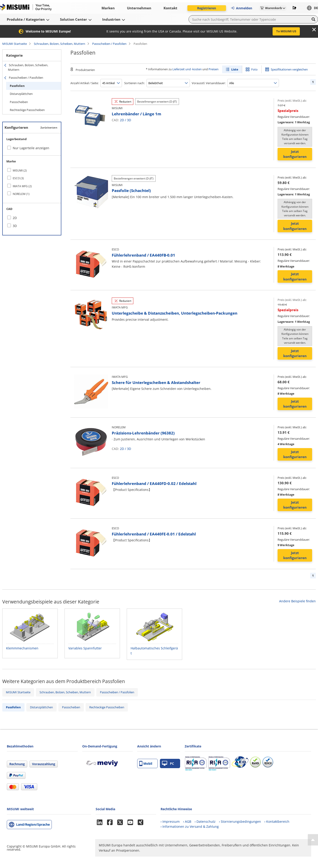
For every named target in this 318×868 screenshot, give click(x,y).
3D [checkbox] (15, 226)
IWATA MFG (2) (22, 186)
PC (168, 763)
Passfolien (17, 86)
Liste (235, 69)
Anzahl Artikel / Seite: (84, 83)
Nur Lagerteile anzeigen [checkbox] (31, 148)
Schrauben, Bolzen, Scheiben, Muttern (60, 44)
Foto (254, 69)
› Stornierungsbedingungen (240, 821)
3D (129, 120)
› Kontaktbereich (277, 821)
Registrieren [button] (207, 8)
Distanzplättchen (21, 94)
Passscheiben (19, 102)
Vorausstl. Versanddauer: (209, 83)
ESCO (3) (18, 178)
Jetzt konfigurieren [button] (295, 154)
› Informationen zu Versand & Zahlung (190, 826)
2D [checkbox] (15, 218)
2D (122, 120)
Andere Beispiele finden (297, 601)
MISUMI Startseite (15, 44)
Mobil (146, 763)
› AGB (187, 821)
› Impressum (170, 821)
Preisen (214, 69)
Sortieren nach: (134, 83)
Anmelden (241, 8)
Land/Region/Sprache (33, 824)
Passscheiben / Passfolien (109, 44)
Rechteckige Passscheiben (27, 110)
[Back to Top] (313, 840)
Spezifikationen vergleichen (289, 69)
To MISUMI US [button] (286, 31)
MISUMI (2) (20, 170)
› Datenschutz (205, 821)
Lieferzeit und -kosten (187, 69)
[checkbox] (32, 170)
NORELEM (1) (21, 194)
